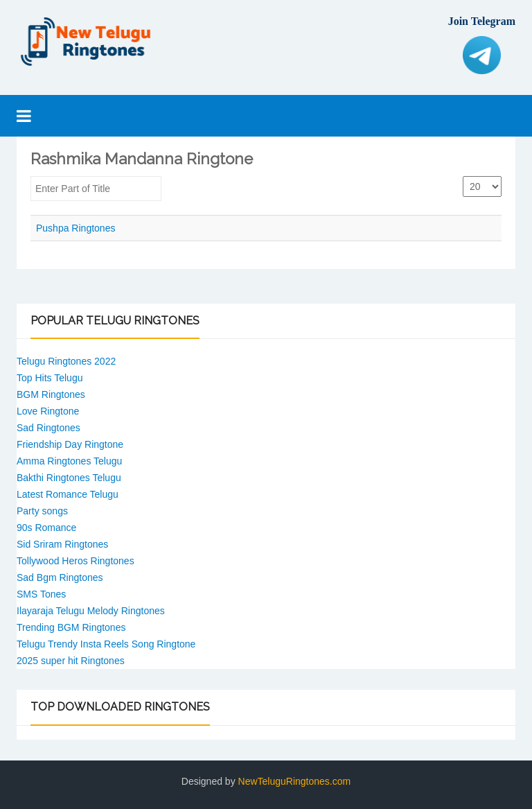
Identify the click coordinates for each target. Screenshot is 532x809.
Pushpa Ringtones (76, 228)
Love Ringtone (48, 411)
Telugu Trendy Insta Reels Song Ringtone (106, 644)
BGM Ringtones (51, 394)
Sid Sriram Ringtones (62, 544)
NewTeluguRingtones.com (295, 781)
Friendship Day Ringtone (70, 444)
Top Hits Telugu (50, 378)
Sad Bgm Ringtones (60, 577)
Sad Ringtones (48, 428)
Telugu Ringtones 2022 (66, 361)
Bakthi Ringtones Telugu (69, 478)
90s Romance (46, 528)
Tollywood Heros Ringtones (76, 561)
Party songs (42, 511)
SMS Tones (41, 594)
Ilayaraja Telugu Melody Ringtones (91, 611)
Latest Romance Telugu (68, 494)
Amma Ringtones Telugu (69, 461)
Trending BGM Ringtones (71, 627)
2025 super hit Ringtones (71, 661)
